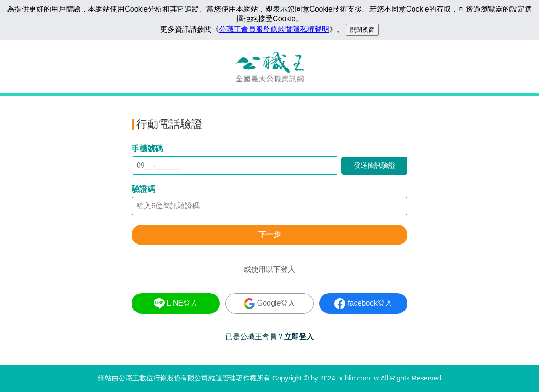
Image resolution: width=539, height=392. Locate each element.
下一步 (269, 234)
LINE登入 (176, 303)
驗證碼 (143, 189)
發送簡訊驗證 (374, 165)
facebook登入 (363, 304)
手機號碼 (147, 149)
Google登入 (270, 304)
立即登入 (299, 337)
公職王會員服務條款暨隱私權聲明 (274, 29)
